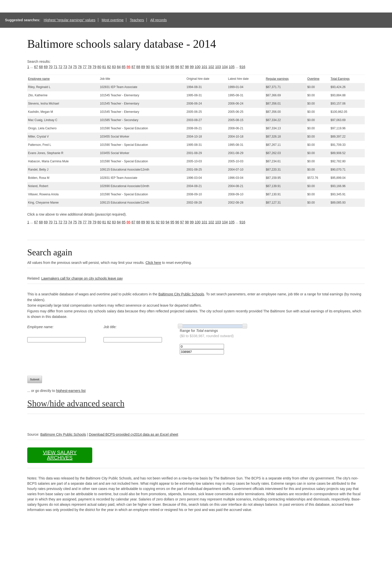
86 (128, 67)
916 (242, 67)
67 (36, 67)
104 (225, 67)
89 (143, 67)
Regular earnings (277, 79)
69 (46, 67)
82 (109, 67)
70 (51, 67)
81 (104, 67)
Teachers (137, 20)
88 (138, 67)
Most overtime (112, 20)
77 (85, 67)
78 (89, 67)
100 (198, 67)
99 (192, 67)
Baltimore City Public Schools (181, 294)
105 (232, 67)
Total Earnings (340, 79)
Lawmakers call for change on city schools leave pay (82, 278)
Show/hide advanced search (76, 404)
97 (182, 67)
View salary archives (60, 455)
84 (119, 67)
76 (80, 67)
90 (148, 67)
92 (158, 67)
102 (211, 67)
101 (204, 67)
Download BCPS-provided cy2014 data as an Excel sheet (133, 434)
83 (114, 67)
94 (167, 67)
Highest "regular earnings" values (70, 20)
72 (60, 67)
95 (172, 67)
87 (133, 67)
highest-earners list (71, 391)
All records (158, 20)
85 (124, 67)
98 (187, 67)
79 (94, 67)
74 (70, 67)
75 (75, 67)
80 (99, 67)
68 (41, 67)
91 (153, 67)
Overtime (313, 79)
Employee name (39, 79)
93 (162, 67)
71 (55, 67)
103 (218, 67)
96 (177, 67)
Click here (153, 263)
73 (65, 67)
